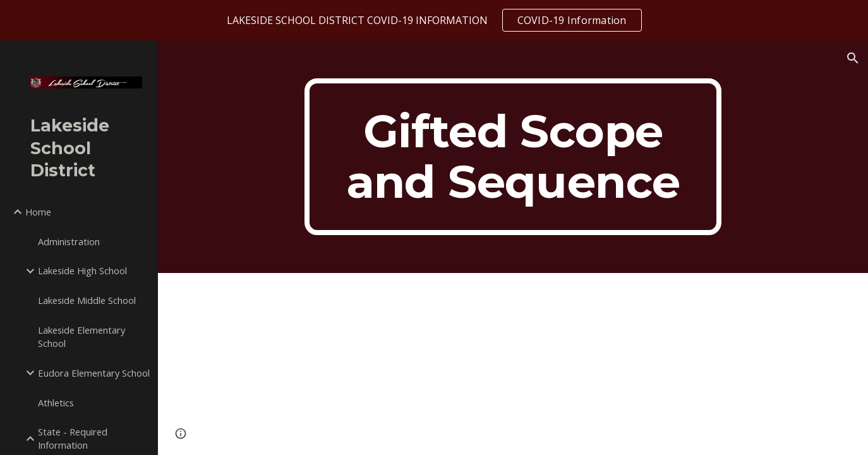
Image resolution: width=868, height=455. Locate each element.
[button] (853, 58)
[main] (513, 157)
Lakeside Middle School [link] (87, 300)
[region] (434, 20)
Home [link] (38, 212)
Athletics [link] (56, 403)
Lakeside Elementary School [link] (81, 337)
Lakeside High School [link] (82, 270)
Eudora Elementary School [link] (94, 373)
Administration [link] (69, 241)
